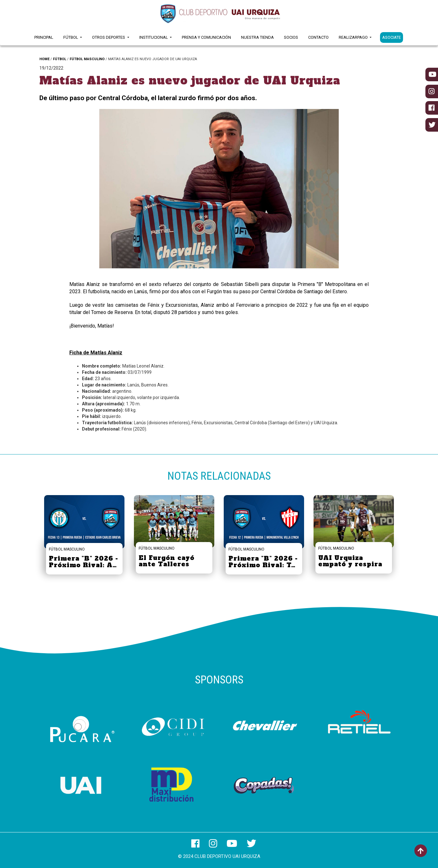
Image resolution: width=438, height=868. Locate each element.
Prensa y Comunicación (206, 37)
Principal (44, 37)
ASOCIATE (392, 37)
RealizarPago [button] (354, 37)
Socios (291, 37)
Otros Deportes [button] (109, 37)
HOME (44, 59)
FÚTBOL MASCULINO (87, 59)
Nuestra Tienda (257, 37)
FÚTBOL (60, 59)
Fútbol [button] (71, 37)
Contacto (318, 37)
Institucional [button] (154, 37)
